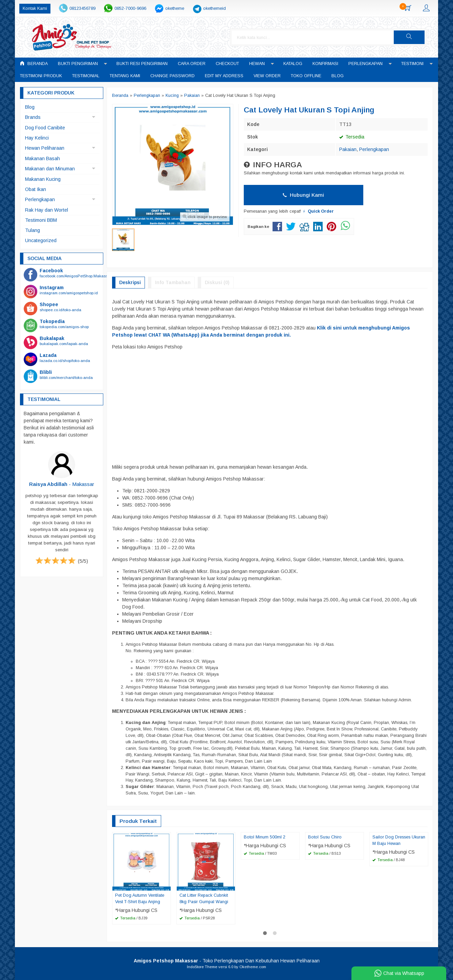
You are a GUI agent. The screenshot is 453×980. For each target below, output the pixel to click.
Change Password (172, 76)
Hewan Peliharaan (45, 148)
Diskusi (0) (217, 282)
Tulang (33, 230)
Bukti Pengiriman (78, 64)
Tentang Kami (125, 76)
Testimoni (412, 64)
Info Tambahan (173, 282)
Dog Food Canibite (45, 128)
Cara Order (192, 64)
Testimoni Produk (41, 76)
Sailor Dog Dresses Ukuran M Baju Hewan (399, 840)
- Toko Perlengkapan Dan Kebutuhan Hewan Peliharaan (227, 961)
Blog (338, 76)
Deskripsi (130, 282)
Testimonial (86, 76)
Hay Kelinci (37, 138)
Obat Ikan (36, 189)
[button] (415, 37)
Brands (33, 117)
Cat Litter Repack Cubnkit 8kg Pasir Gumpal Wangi (204, 899)
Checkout (227, 64)
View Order (267, 76)
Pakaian (348, 149)
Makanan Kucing (43, 179)
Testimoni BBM (41, 220)
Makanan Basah (42, 158)
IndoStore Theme (202, 967)
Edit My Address (224, 76)
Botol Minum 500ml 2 (265, 837)
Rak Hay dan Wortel (47, 210)
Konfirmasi (325, 64)
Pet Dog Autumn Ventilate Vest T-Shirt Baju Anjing (140, 899)
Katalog (293, 64)
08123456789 (82, 8)
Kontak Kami (35, 8)
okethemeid (214, 8)
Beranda (34, 63)
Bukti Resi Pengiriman (142, 64)
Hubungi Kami (303, 195)
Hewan (257, 64)
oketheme (175, 8)
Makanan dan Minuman (50, 169)
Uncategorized (41, 240)
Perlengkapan (365, 64)
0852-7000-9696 (130, 8)
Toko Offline (306, 76)
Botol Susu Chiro (325, 837)
